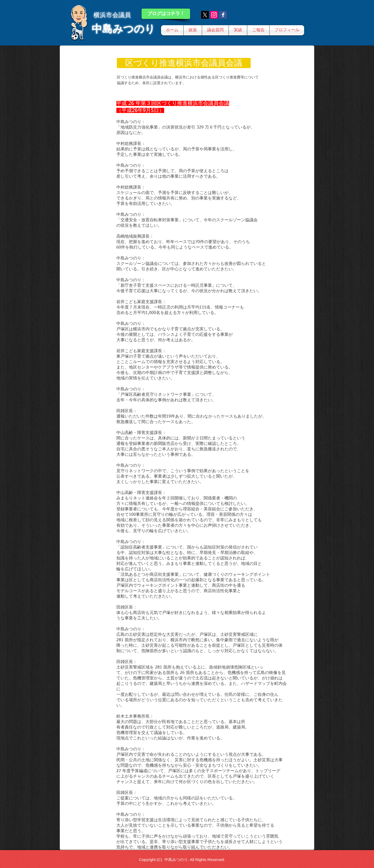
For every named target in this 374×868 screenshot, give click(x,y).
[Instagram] (214, 15)
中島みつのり (123, 29)
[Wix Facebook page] (223, 15)
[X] (205, 15)
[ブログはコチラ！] (166, 14)
